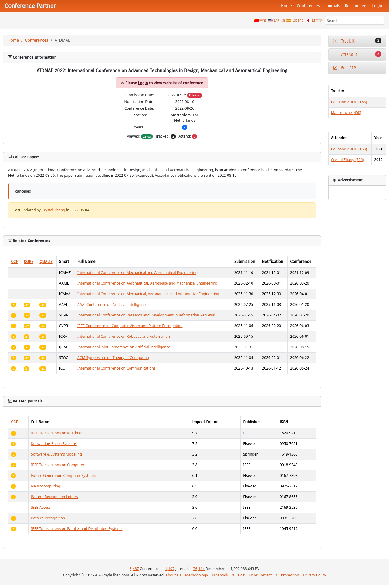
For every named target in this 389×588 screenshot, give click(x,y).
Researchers (356, 6)
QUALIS (46, 262)
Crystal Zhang (54, 210)
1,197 (170, 569)
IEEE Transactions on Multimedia (59, 433)
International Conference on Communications (117, 368)
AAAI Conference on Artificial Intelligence (112, 304)
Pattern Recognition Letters (54, 497)
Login (377, 6)
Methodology (196, 575)
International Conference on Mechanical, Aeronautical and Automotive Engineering (148, 294)
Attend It (357, 54)
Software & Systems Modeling (56, 454)
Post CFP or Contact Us (258, 575)
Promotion (290, 575)
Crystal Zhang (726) (347, 160)
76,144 (199, 569)
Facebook (220, 575)
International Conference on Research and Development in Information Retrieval (146, 315)
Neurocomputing (46, 486)
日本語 (317, 20)
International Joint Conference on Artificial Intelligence (124, 347)
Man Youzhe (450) (346, 113)
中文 (263, 20)
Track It (357, 41)
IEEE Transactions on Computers (59, 465)
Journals (332, 6)
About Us (174, 575)
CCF (14, 262)
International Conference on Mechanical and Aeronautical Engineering (137, 273)
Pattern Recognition (48, 518)
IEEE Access (41, 507)
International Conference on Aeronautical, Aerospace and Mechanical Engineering (147, 283)
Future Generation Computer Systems (63, 475)
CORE (29, 262)
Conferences (308, 6)
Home (286, 6)
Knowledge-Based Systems (54, 444)
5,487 (134, 569)
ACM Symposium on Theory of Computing (113, 358)
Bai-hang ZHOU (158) (349, 102)
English (280, 20)
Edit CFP (345, 68)
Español (298, 20)
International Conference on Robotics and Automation (124, 336)
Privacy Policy (315, 575)
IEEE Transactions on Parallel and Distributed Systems (77, 529)
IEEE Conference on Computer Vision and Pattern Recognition (130, 326)
